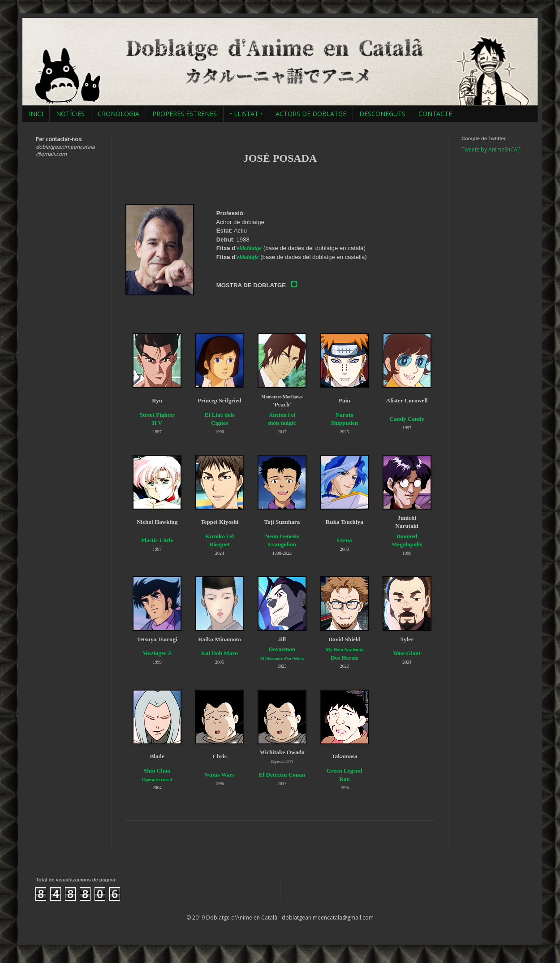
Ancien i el (282, 415)
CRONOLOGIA (118, 114)
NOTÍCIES (70, 114)
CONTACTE (435, 114)
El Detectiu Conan (282, 775)
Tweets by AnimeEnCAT (491, 149)
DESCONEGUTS (382, 114)
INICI (36, 114)
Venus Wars (220, 775)
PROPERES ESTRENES (185, 114)
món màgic (282, 423)
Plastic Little (157, 540)
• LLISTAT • (246, 114)
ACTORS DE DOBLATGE (311, 114)
